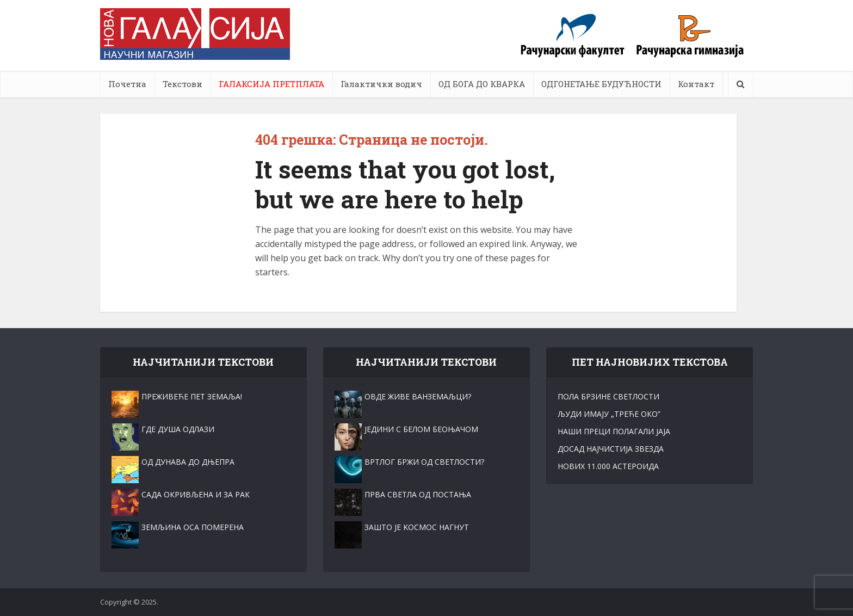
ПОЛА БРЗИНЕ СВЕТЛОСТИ (608, 396)
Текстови (183, 84)
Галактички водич (381, 84)
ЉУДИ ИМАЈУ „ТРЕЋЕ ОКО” (609, 414)
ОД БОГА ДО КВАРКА (482, 84)
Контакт (696, 84)
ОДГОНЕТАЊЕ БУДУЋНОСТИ (601, 84)
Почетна (127, 84)
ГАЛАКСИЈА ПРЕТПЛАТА (271, 84)
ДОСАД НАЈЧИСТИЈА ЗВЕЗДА (611, 449)
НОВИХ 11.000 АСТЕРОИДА (608, 466)
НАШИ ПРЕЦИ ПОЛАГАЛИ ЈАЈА (614, 431)
